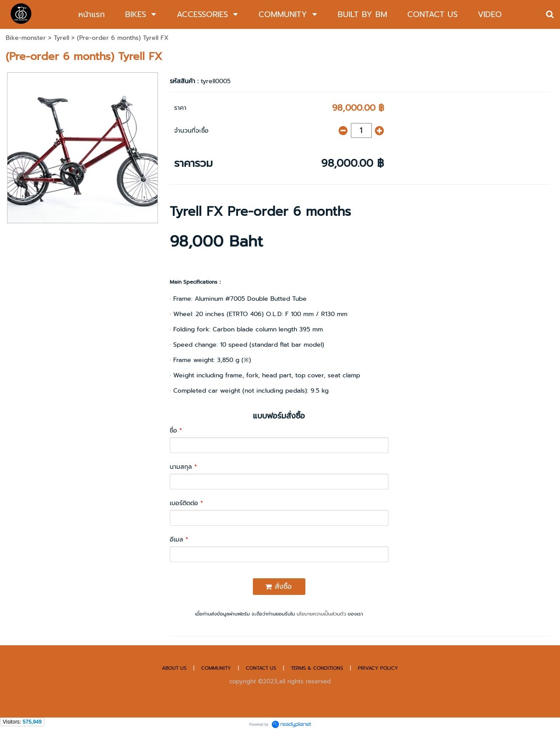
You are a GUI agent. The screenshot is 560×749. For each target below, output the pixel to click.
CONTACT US (262, 668)
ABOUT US (174, 668)
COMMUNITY (216, 668)
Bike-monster (26, 38)
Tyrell (61, 38)
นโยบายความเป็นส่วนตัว (321, 614)
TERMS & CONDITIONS (317, 668)
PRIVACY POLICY (378, 668)
